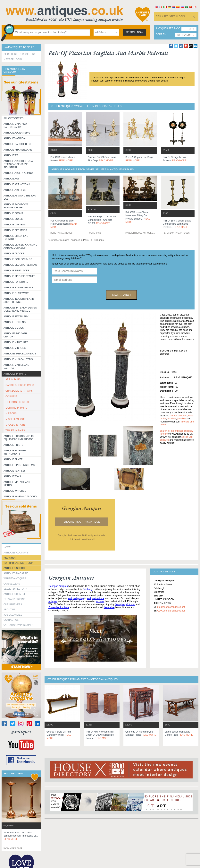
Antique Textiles (15, 471)
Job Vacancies (13, 615)
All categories (13, 118)
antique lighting (76, 598)
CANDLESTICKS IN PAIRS (20, 385)
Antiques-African (15, 138)
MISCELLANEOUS (15, 419)
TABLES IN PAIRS (15, 430)
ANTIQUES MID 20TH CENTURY (15, 335)
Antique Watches (15, 491)
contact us (11, 620)
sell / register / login (170, 16)
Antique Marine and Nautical (16, 367)
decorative (109, 607)
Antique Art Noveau (17, 184)
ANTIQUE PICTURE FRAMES (19, 276)
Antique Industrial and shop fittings (19, 300)
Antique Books (13, 213)
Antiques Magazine (16, 573)
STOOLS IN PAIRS (15, 425)
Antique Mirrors (15, 348)
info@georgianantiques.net (171, 607)
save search (121, 295)
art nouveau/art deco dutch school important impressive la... (21, 836)
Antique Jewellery (16, 317)
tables (163, 419)
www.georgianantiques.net (171, 611)
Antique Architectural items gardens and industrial (19, 164)
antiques (53, 601)
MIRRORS (11, 413)
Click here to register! (19, 54)
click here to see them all (82, 539)
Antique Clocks (14, 254)
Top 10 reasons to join (18, 563)
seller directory (15, 589)
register (9, 558)
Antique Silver (13, 459)
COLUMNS (11, 396)
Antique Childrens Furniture (16, 238)
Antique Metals (14, 328)
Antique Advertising (17, 133)
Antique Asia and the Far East (20, 197)
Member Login (13, 59)
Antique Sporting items (19, 465)
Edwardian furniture (59, 607)
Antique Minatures (16, 342)
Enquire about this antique (82, 522)
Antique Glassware (16, 293)
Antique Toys (12, 476)
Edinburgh (88, 589)
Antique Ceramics (15, 230)
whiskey (100, 601)
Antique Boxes (13, 219)
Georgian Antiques (58, 586)
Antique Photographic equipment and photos (19, 438)
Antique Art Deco (15, 190)
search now (135, 32)
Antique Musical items (18, 359)
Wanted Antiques (15, 578)
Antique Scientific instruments (16, 452)
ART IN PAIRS (13, 379)
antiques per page (168, 28)
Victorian (130, 604)
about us (9, 610)
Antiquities (11, 155)
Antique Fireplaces (16, 271)
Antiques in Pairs (15, 374)
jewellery (182, 419)
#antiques (21, 732)
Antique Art (11, 179)
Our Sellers (12, 584)
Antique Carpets (15, 225)
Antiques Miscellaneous (20, 354)
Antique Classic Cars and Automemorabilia (20, 246)
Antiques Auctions (16, 553)
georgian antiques (82, 508)
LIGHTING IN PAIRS (16, 408)
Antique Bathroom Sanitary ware (16, 206)
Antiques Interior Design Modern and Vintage (20, 309)
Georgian (120, 604)
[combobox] (106, 32)
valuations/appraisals (18, 625)
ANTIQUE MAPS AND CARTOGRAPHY (15, 126)
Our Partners (13, 604)
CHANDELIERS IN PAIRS (19, 391)
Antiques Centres (15, 594)
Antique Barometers (17, 144)
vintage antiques (178, 416)
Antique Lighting (15, 322)
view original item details (155, 81)
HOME (7, 547)
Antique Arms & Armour (19, 173)
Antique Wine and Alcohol (21, 497)
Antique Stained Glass (18, 288)
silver (191, 416)
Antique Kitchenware (18, 150)
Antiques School (15, 568)
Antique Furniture (16, 282)
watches (172, 419)
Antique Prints (13, 445)
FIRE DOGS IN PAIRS (17, 402)
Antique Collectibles (18, 259)
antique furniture (95, 598)
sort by (161, 35)
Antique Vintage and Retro (17, 484)
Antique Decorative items (21, 265)
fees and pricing (15, 599)
